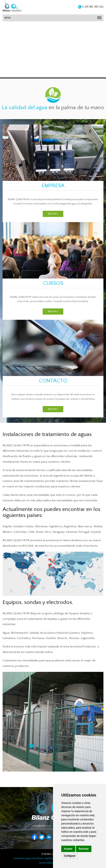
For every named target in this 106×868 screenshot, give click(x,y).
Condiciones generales (25, 858)
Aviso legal (44, 858)
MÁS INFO (53, 214)
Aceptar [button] (68, 849)
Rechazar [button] (84, 849)
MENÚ (53, 18)
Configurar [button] (70, 856)
